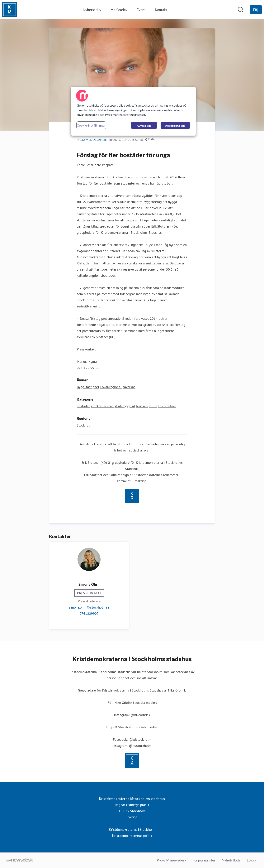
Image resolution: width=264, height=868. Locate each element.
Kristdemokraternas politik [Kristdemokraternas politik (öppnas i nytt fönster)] (132, 836)
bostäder (83, 406)
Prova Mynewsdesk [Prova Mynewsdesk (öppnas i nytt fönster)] (172, 860)
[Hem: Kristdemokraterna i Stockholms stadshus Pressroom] (10, 10)
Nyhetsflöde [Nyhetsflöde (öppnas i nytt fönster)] (231, 860)
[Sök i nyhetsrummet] (241, 10)
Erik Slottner (167, 406)
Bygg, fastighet (88, 387)
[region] (133, 111)
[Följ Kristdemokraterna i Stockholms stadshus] (256, 10)
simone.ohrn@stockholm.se (89, 607)
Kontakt (161, 10)
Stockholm (85, 425)
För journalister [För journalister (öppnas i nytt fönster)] (204, 860)
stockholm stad (102, 406)
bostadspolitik (146, 406)
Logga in (253, 860)
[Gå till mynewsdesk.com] (20, 860)
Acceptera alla (175, 125)
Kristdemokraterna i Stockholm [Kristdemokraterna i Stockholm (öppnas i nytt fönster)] (132, 829)
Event (141, 10)
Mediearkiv (119, 10)
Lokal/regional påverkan (118, 387)
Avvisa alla (144, 125)
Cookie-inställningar (91, 125)
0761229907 (89, 613)
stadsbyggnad (125, 406)
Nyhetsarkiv (92, 10)
